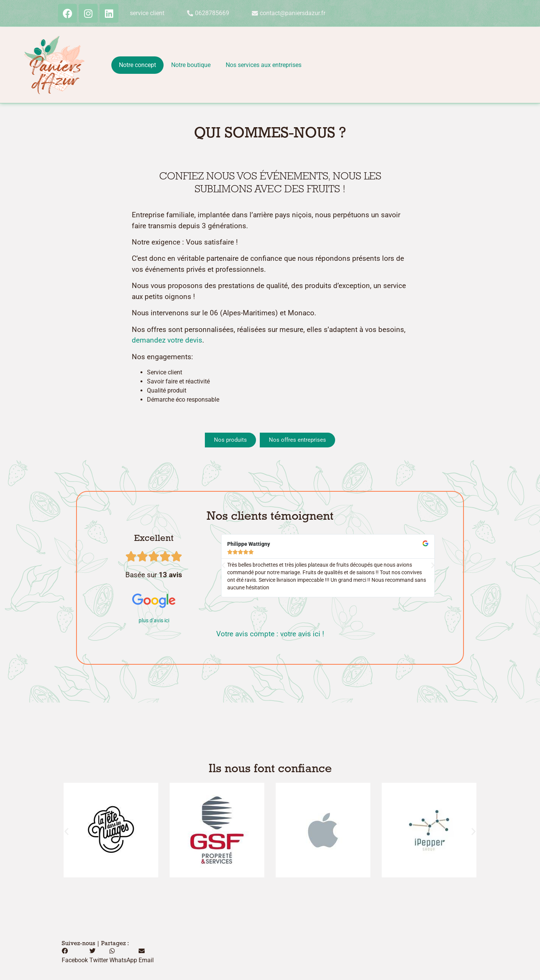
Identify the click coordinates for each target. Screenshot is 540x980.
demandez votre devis (167, 340)
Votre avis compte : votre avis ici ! (270, 634)
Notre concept (137, 65)
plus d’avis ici (154, 621)
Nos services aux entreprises (264, 65)
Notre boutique (191, 65)
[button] (223, 566)
